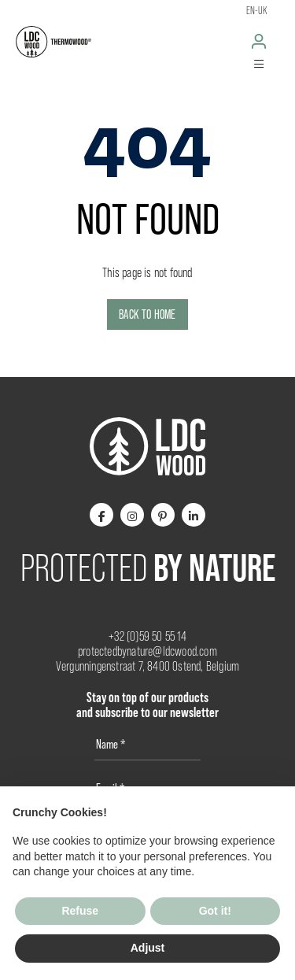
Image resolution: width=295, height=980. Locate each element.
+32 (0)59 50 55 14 (147, 636)
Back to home (147, 314)
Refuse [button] (80, 911)
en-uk (257, 10)
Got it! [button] (215, 911)
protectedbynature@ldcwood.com (147, 651)
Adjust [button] (148, 948)
